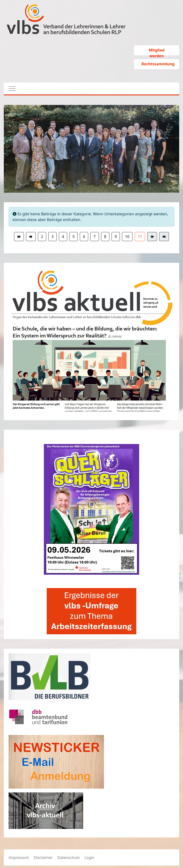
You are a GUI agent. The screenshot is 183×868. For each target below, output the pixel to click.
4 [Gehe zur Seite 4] (63, 237)
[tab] (78, 183)
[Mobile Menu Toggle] (10, 88)
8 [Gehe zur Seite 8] (105, 237)
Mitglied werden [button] (157, 51)
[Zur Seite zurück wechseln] (31, 237)
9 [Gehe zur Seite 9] (116, 237)
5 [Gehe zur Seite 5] (74, 237)
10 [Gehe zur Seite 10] (127, 237)
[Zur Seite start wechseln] (19, 237)
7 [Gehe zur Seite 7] (94, 237)
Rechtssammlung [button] (158, 64)
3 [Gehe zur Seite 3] (53, 237)
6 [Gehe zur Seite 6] (84, 237)
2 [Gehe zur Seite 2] (42, 237)
